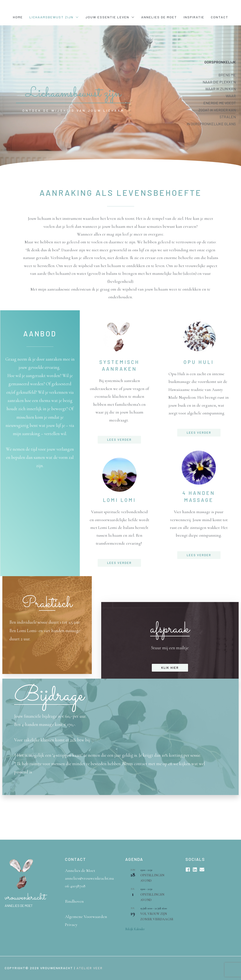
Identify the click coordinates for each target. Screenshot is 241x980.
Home (18, 17)
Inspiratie (194, 17)
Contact (220, 17)
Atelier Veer (90, 968)
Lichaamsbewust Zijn (51, 17)
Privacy (71, 925)
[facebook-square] (189, 870)
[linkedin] (196, 870)
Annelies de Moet (159, 17)
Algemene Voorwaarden (86, 917)
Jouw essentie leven (107, 17)
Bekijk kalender (135, 929)
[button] (119, 440)
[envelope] (203, 870)
